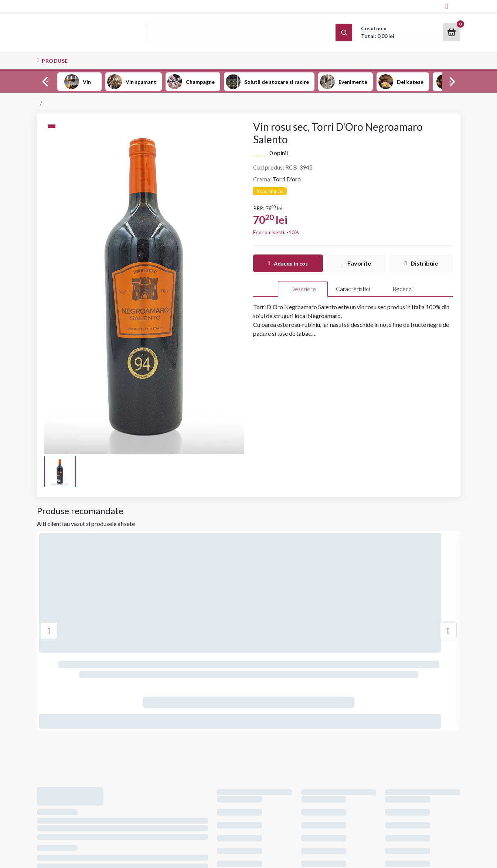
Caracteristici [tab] (353, 289)
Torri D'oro (287, 179)
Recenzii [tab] (403, 289)
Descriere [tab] (303, 289)
